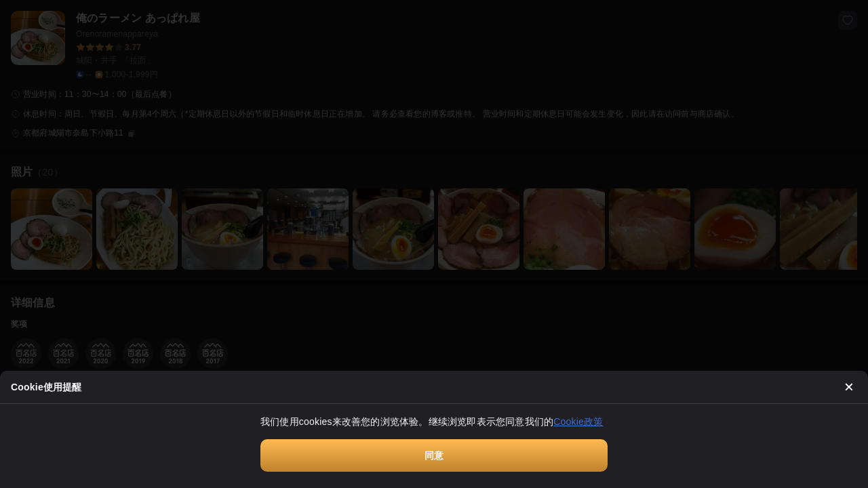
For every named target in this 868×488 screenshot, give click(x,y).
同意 (434, 455)
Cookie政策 (578, 422)
